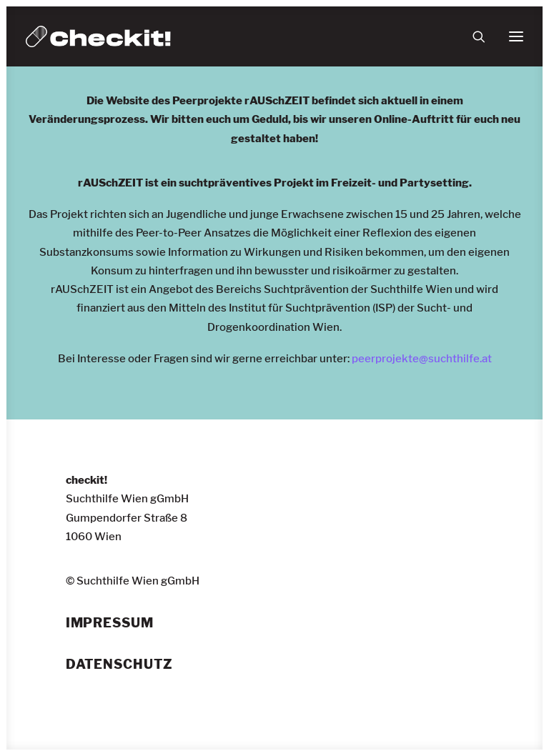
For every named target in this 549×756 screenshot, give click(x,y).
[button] (516, 36)
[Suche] (473, 36)
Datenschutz (119, 665)
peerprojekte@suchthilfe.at (422, 359)
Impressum (110, 623)
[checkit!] (98, 36)
